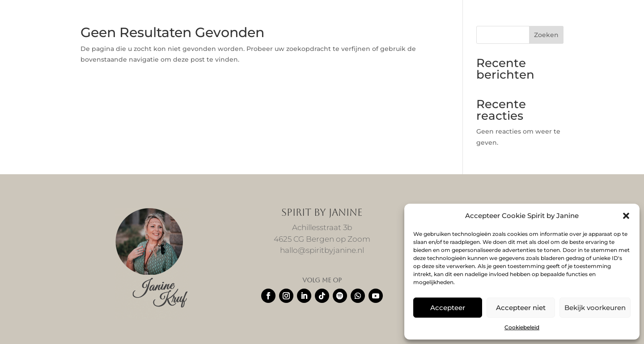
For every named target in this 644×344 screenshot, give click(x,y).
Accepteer (448, 308)
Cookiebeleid (522, 327)
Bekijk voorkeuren (595, 308)
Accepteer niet (521, 308)
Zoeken (546, 35)
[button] (626, 216)
